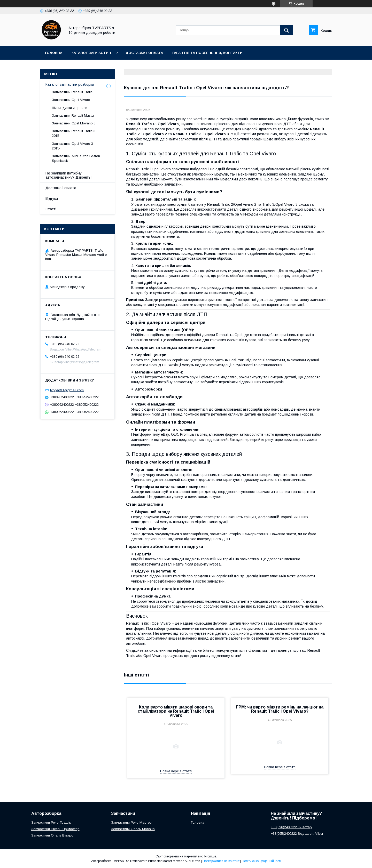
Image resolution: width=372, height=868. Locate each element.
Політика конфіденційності (261, 861)
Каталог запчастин (91, 53)
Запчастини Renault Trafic (72, 92)
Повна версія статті (176, 771)
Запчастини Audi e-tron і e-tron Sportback (76, 158)
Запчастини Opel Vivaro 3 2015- (72, 146)
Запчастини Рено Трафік (51, 822)
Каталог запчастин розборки (70, 84)
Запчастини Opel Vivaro (71, 100)
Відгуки (52, 198)
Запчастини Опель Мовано (133, 829)
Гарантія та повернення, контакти (207, 53)
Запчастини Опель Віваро (52, 835)
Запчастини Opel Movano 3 (74, 123)
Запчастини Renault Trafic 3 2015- (74, 133)
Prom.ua (210, 856)
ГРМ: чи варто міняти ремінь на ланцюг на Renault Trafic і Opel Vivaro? (280, 709)
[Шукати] (286, 30)
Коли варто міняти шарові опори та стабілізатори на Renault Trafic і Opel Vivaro (176, 711)
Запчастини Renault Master (73, 116)
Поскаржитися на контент (221, 861)
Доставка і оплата (144, 53)
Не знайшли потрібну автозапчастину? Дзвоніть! (68, 175)
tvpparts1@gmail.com (67, 390)
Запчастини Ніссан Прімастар (55, 829)
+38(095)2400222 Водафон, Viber (297, 834)
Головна (54, 53)
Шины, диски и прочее (69, 108)
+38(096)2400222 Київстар (291, 827)
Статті (51, 209)
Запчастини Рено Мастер (131, 822)
